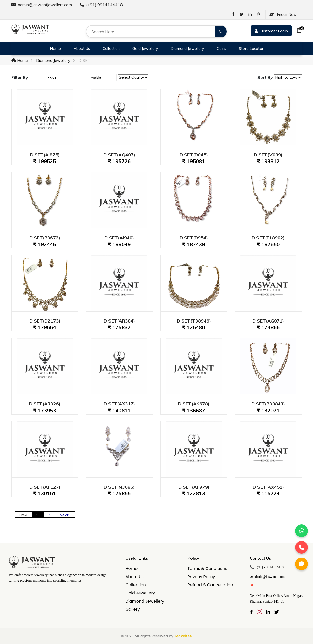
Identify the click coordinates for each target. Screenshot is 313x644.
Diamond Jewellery (187, 48)
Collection (111, 48)
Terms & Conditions (208, 569)
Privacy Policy (201, 577)
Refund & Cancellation (210, 585)
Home (55, 48)
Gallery (133, 609)
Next (65, 515)
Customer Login (271, 31)
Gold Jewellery (145, 48)
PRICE (52, 78)
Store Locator (251, 48)
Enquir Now (283, 14)
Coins (221, 48)
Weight (96, 78)
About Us (82, 48)
